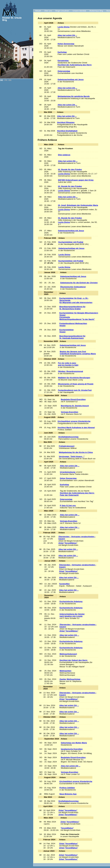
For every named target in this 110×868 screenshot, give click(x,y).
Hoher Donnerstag (66, 44)
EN (10, 80)
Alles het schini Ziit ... (67, 35)
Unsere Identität (79, 11)
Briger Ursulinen (62, 11)
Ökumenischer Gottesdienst (73, 287)
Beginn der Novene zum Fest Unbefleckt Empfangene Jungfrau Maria (78, 353)
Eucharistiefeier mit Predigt (71, 242)
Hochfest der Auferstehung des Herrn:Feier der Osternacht (77, 494)
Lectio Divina (64, 27)
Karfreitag (62, 52)
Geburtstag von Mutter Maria (74, 743)
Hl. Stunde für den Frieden (70, 169)
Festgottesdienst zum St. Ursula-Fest (75, 390)
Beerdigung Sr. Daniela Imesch (75, 406)
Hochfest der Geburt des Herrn (73, 660)
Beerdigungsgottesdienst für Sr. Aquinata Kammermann (72, 337)
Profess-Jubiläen (67, 788)
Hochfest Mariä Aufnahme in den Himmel (76, 428)
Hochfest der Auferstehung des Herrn (75, 65)
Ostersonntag (64, 71)
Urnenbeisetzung (68, 472)
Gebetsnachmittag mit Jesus (71, 79)
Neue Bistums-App (68, 794)
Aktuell (38, 11)
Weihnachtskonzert (68, 654)
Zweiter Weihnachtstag (70, 679)
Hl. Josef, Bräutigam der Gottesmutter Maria (78, 205)
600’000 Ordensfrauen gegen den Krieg (76, 180)
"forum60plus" (67, 828)
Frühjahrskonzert (67, 446)
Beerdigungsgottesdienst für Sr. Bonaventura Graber (72, 308)
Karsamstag (63, 61)
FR (6, 80)
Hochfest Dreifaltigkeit (67, 131)
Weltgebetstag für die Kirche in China (76, 452)
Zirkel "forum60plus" (68, 543)
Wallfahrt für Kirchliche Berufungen (74, 378)
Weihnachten (65, 671)
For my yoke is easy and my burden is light (68, 364)
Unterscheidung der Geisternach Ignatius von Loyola (72, 615)
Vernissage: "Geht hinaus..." (72, 456)
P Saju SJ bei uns (68, 506)
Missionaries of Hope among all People (76, 384)
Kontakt (38, 14)
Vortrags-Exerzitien (70, 412)
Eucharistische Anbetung (71, 601)
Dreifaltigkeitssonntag (68, 437)
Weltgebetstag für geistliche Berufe (74, 96)
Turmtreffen (64, 584)
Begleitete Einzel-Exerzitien (73, 399)
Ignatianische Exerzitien (72, 749)
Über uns (48, 11)
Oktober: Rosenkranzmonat (71, 371)
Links (47, 14)
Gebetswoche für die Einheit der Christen (79, 283)
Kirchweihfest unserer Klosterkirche (74, 421)
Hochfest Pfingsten (66, 122)
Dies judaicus (64, 155)
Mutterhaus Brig (96, 11)
